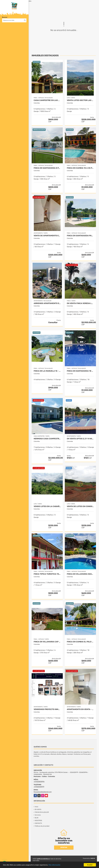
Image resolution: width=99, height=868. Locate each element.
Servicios (38, 815)
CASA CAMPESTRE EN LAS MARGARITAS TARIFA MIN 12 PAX (47, 100)
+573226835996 (39, 782)
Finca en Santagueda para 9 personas (80, 236)
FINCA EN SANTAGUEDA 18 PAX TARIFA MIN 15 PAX (80, 371)
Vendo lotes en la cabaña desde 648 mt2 (47, 506)
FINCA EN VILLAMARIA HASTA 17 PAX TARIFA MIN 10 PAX (80, 574)
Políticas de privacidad (42, 826)
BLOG (37, 818)
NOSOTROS (38, 821)
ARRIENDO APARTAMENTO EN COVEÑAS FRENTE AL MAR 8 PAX (47, 303)
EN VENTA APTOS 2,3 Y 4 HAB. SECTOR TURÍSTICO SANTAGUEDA (80, 439)
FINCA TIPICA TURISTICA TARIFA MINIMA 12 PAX (47, 574)
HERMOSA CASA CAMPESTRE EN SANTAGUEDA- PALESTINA (47, 439)
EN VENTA (38, 809)
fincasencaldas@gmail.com (43, 792)
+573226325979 (39, 787)
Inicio (36, 807)
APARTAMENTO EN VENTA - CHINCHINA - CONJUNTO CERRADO (80, 709)
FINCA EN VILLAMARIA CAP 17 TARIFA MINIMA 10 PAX (47, 642)
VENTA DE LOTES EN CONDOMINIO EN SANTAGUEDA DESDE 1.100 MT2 (80, 506)
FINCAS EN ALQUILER (42, 812)
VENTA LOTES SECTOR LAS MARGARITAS (80, 100)
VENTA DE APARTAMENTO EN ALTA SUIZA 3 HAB (47, 236)
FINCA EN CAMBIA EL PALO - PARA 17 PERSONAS (80, 642)
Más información (54, 865)
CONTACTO (38, 823)
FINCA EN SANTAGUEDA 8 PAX (47, 168)
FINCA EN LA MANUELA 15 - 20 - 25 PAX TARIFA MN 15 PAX (47, 371)
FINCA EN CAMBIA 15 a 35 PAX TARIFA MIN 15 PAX (80, 168)
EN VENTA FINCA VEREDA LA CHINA (80, 303)
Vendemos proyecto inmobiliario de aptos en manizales (47, 709)
